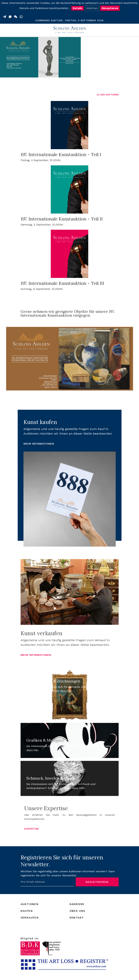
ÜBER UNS (77, 911)
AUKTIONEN (30, 904)
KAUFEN (27, 911)
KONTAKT (77, 918)
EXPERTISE (32, 829)
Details (77, 8)
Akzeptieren (110, 8)
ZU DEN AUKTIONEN (108, 95)
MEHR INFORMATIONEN (39, 444)
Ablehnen (92, 8)
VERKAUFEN (30, 918)
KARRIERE (77, 904)
